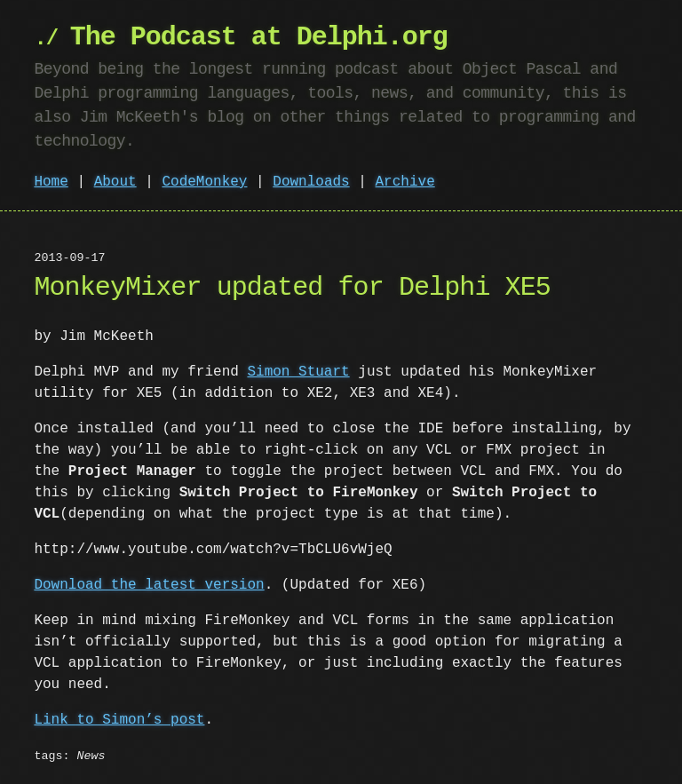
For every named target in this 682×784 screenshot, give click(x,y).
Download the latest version (149, 585)
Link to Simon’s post (119, 720)
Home (51, 182)
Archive (405, 182)
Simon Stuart (298, 372)
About (115, 182)
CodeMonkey (204, 182)
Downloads (311, 182)
